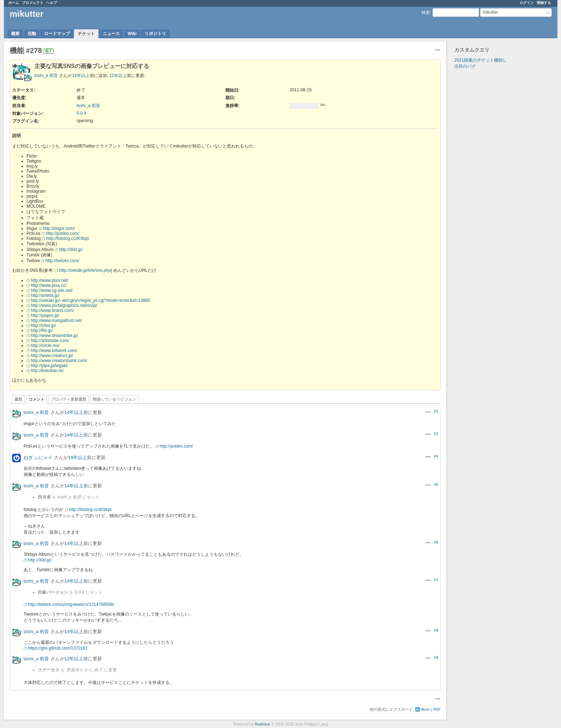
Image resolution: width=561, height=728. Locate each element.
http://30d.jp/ (71, 250)
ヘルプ (52, 3)
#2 (436, 434)
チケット (86, 34)
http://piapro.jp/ (45, 315)
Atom (425, 709)
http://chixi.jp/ (43, 326)
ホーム (14, 3)
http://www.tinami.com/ (52, 310)
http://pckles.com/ (62, 233)
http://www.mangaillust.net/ (56, 320)
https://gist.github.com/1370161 (58, 648)
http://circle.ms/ (45, 346)
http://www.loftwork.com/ (54, 351)
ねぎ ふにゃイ (38, 457)
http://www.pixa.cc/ (48, 285)
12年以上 (118, 76)
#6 (436, 542)
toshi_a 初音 (46, 76)
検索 (426, 13)
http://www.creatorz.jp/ (52, 356)
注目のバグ (465, 66)
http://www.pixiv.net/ (50, 280)
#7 (436, 580)
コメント (36, 399)
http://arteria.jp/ (45, 295)
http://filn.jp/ (42, 331)
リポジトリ (155, 34)
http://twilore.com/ (62, 261)
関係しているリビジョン (114, 399)
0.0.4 (81, 113)
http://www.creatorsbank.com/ (59, 361)
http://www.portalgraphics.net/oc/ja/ (64, 305)
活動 (32, 34)
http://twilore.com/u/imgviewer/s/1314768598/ (71, 604)
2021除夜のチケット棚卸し (481, 60)
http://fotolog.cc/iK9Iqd (67, 238)
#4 (436, 456)
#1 (436, 411)
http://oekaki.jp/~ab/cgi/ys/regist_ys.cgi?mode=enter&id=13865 (91, 300)
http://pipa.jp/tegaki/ (49, 366)
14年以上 (81, 76)
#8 (436, 630)
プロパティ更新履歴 (69, 399)
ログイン (527, 3)
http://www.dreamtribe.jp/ (54, 336)
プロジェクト (33, 3)
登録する (544, 3)
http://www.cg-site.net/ (52, 290)
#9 (436, 657)
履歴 (18, 399)
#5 (436, 484)
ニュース (111, 34)
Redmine (262, 724)
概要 (15, 34)
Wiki (132, 34)
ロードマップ (57, 34)
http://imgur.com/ (59, 228)
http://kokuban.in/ (47, 371)
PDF (437, 709)
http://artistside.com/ (50, 341)
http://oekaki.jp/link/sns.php (85, 270)
